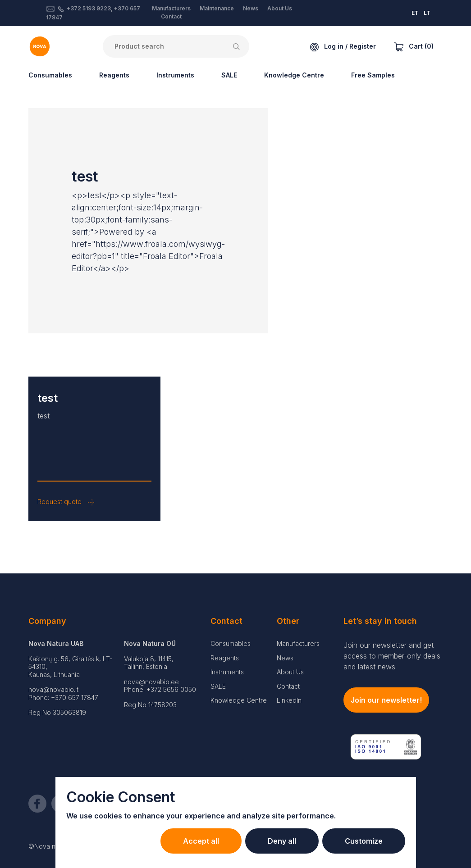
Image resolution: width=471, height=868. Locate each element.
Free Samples (373, 75)
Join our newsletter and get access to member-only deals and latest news (392, 656)
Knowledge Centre (294, 75)
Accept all (201, 841)
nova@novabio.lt (53, 689)
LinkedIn (289, 700)
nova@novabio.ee (151, 682)
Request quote (66, 502)
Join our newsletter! (386, 700)
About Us (280, 8)
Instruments (175, 75)
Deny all (282, 841)
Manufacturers (171, 8)
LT (427, 13)
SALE (229, 75)
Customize (364, 841)
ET (415, 13)
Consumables (50, 75)
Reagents (114, 75)
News (251, 8)
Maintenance (217, 8)
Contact (171, 16)
